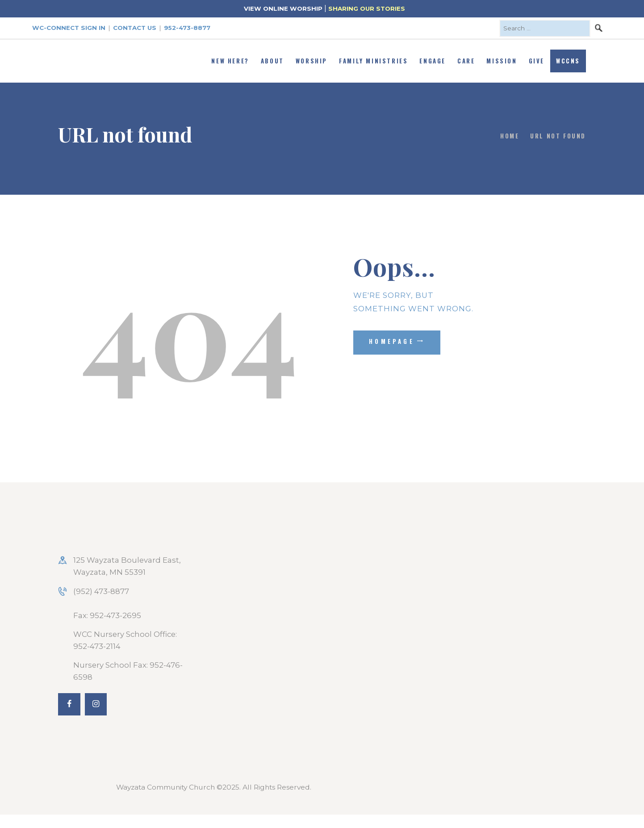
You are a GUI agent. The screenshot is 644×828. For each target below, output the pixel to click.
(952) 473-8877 (101, 591)
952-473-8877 (187, 28)
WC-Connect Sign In (69, 28)
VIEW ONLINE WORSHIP (283, 8)
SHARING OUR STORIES (367, 8)
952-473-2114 (97, 646)
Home (510, 136)
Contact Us (135, 28)
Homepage (392, 341)
